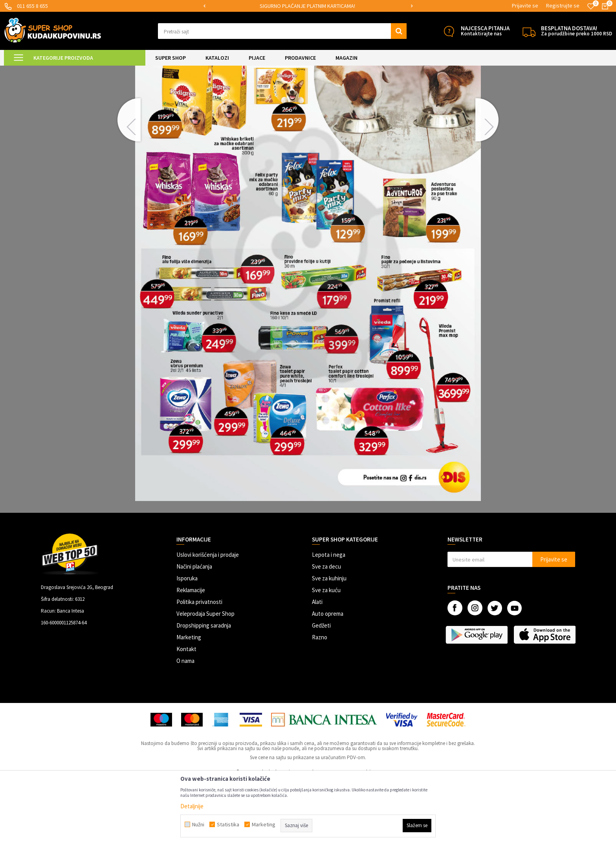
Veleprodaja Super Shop (205, 679)
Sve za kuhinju (329, 644)
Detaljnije (192, 806)
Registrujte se (563, 6)
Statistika (228, 824)
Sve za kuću (326, 656)
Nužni (198, 824)
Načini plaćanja (194, 632)
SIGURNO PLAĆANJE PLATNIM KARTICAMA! (307, 6)
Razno (320, 703)
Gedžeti (321, 691)
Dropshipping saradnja (204, 691)
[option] (308, 6)
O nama (185, 726)
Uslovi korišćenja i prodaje (208, 620)
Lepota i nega (329, 620)
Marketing (189, 703)
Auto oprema (328, 679)
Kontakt (186, 715)
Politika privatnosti (199, 667)
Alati (317, 667)
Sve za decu (326, 632)
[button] (282, 31)
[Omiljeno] (591, 6)
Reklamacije (191, 656)
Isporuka (187, 644)
